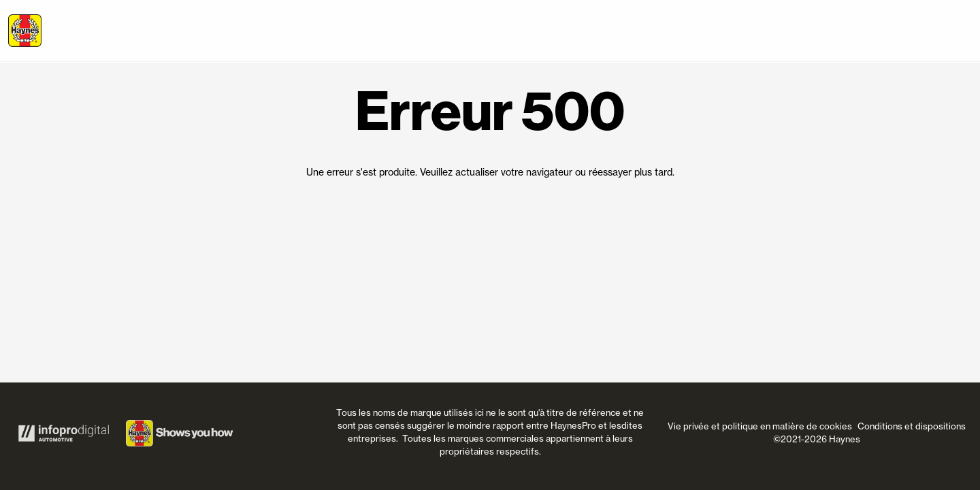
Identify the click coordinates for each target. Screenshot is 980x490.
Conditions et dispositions (912, 426)
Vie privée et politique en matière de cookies (760, 426)
